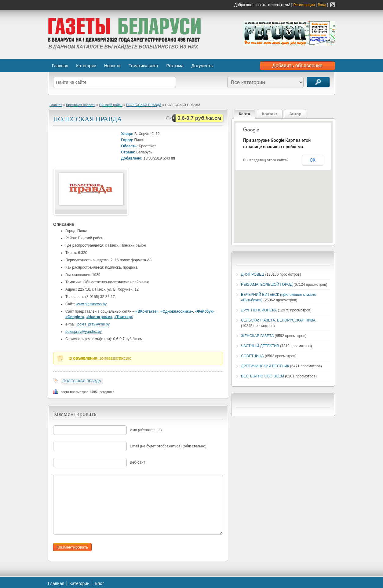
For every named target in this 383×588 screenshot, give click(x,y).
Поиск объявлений (318, 82)
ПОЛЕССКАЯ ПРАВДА (144, 105)
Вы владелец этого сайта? (266, 160)
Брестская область (81, 105)
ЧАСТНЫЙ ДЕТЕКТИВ (260, 346)
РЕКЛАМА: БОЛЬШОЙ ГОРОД (267, 285)
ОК (313, 160)
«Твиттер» (124, 317)
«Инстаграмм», (100, 317)
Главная (60, 66)
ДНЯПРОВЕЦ (253, 274)
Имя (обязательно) (146, 430)
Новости (112, 66)
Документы (202, 66)
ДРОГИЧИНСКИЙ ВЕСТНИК (265, 366)
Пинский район (111, 105)
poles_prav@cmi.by (93, 324)
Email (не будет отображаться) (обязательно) (168, 446)
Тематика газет (143, 66)
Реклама (175, 66)
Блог (99, 583)
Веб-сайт (137, 462)
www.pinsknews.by (92, 304)
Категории (86, 66)
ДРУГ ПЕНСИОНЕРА (259, 310)
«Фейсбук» (205, 311)
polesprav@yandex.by (84, 332)
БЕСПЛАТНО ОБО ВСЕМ (263, 376)
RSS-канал (333, 5)
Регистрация (304, 5)
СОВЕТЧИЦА (252, 356)
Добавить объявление (297, 66)
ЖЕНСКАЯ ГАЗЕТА (257, 336)
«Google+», (75, 317)
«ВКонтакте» (147, 311)
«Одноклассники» (177, 311)
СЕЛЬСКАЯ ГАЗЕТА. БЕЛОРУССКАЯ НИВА (278, 320)
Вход (322, 5)
